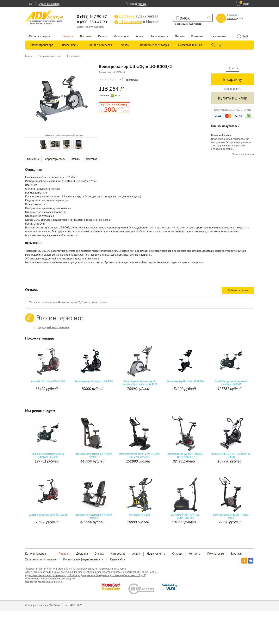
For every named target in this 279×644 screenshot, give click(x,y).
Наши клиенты (159, 36)
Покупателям (218, 36)
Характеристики (55, 159)
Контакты (197, 36)
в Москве (136, 22)
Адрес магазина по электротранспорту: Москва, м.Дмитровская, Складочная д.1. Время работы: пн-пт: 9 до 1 (85, 575)
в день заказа (136, 16)
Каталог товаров (40, 36)
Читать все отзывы (243, 154)
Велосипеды (70, 45)
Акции (139, 36)
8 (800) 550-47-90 (66, 569)
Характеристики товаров (41, 559)
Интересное (121, 36)
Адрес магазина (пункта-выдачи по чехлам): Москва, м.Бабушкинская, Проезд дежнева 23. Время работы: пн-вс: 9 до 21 (92, 572)
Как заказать (233, 89)
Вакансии (237, 554)
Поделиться (129, 80)
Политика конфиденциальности (83, 559)
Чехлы (125, 45)
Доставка (86, 36)
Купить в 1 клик (232, 98)
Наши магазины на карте (112, 569)
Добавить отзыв (238, 290)
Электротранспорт (41, 45)
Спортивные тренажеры (154, 45)
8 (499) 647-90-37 (45, 569)
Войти (247, 4)
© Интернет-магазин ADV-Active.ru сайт (47, 605)
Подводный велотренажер (53, 327)
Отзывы (180, 36)
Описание (33, 159)
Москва (142, 4)
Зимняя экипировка (99, 45)
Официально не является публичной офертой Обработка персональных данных (50, 580)
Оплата (103, 36)
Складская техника (190, 45)
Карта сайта (118, 559)
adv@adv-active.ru (87, 569)
